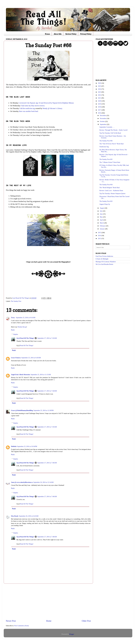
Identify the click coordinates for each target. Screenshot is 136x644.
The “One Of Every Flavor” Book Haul (112, 144)
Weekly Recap (22, 327)
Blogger (72, 634)
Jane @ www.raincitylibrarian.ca (22, 482)
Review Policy (71, 34)
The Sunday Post (16, 301)
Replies (16, 334)
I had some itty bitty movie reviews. (33, 106)
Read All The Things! (27, 345)
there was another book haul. (29, 111)
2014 (100, 236)
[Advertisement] (48, 601)
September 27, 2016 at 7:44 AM (47, 391)
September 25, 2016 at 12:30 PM (43, 410)
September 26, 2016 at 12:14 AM (43, 482)
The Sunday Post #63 (106, 201)
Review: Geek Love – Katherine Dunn (111, 191)
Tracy (13, 318)
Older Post (86, 621)
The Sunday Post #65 (106, 159)
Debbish (14, 446)
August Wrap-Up (105, 204)
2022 (100, 95)
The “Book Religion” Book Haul (109, 188)
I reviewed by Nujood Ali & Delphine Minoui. (46, 103)
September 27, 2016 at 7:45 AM (47, 427)
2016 (100, 113)
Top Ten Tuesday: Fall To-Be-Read (110, 133)
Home (47, 34)
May (101, 217)
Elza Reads (15, 516)
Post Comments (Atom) (22, 626)
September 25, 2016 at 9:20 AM (31, 358)
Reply (13, 330)
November (103, 118)
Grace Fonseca (16, 358)
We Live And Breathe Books (104, 264)
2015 (100, 233)
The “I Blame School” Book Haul (110, 162)
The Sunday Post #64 (106, 185)
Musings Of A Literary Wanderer (106, 262)
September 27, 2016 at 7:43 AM (47, 338)
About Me (58, 34)
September (103, 124)
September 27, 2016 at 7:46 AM (47, 463)
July (101, 211)
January (102, 229)
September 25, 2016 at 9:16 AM (26, 318)
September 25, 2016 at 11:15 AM (41, 375)
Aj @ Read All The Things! (25, 338)
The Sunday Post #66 (106, 141)
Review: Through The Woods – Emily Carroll (113, 130)
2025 (100, 86)
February (103, 226)
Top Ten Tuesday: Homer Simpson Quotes (112, 193)
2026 (100, 83)
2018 (100, 107)
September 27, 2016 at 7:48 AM (47, 537)
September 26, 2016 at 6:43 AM (29, 516)
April (102, 220)
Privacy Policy (86, 34)
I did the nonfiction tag (27, 108)
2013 (100, 238)
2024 (100, 89)
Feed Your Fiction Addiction (104, 256)
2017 (100, 110)
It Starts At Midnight (102, 259)
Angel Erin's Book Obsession (21, 375)
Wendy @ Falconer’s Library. (53, 108)
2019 (100, 104)
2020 (100, 101)
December (103, 115)
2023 (100, 92)
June (101, 214)
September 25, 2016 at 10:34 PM (27, 446)
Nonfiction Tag (104, 147)
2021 (100, 98)
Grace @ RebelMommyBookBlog (22, 410)
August (102, 208)
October (103, 121)
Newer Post (11, 621)
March (102, 223)
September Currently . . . (107, 127)
